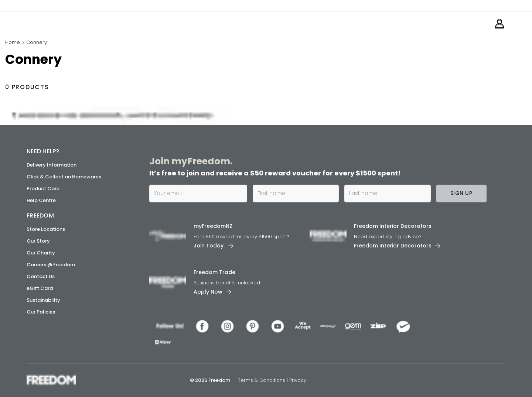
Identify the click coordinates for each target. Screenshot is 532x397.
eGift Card (40, 288)
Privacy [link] (298, 380)
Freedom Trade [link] (214, 272)
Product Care (43, 189)
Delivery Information (52, 165)
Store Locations (46, 229)
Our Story (38, 241)
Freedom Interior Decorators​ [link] (393, 226)
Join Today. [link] (209, 245)
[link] (60, 22)
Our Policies (41, 312)
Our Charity (41, 253)
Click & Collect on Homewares (64, 177)
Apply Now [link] (208, 291)
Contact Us (41, 276)
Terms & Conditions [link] (262, 380)
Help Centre (41, 200)
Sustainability (43, 300)
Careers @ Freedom (51, 265)
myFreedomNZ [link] (213, 226)
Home (13, 42)
